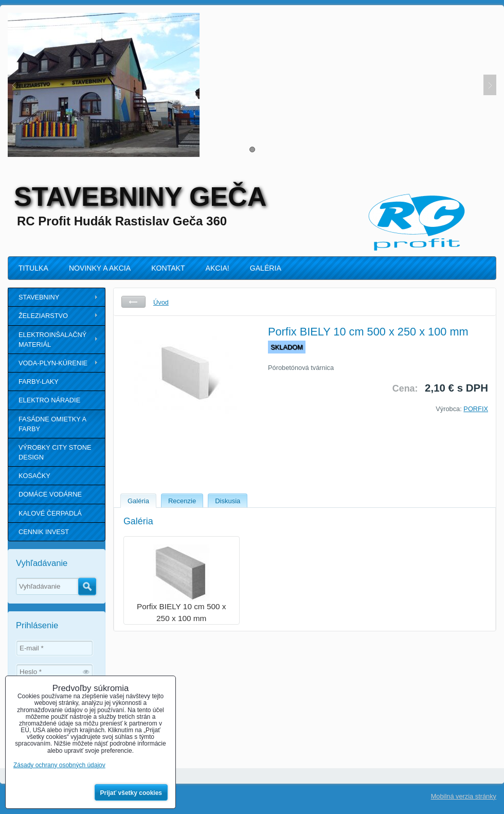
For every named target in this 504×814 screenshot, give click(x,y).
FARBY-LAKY (39, 382)
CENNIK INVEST (44, 532)
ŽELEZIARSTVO (43, 316)
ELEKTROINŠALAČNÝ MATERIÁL (52, 340)
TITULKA (33, 268)
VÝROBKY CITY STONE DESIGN (55, 452)
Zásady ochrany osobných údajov (59, 765)
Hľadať (87, 587)
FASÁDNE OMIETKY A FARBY (52, 424)
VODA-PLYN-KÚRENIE (53, 363)
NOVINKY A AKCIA (100, 268)
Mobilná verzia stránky (464, 796)
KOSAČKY (34, 476)
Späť (133, 302)
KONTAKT (168, 268)
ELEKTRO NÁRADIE (49, 400)
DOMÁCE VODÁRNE (50, 494)
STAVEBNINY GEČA (140, 197)
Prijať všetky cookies (131, 793)
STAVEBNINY (39, 297)
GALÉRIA (266, 268)
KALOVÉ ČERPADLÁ (50, 513)
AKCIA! (218, 268)
